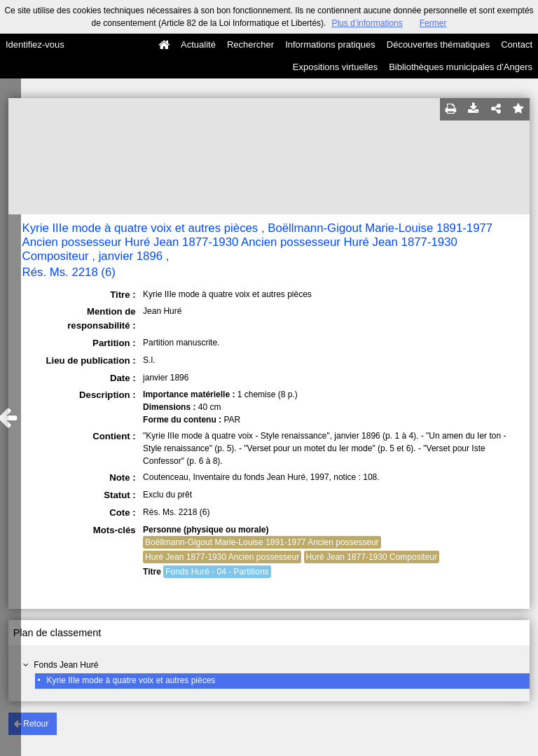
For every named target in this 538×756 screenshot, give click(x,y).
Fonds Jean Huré (66, 665)
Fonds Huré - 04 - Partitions (217, 572)
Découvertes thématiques (438, 44)
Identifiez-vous (35, 44)
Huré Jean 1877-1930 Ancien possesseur (222, 557)
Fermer (433, 23)
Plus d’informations (367, 23)
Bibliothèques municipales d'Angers (461, 67)
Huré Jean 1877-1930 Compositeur (372, 557)
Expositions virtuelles (335, 67)
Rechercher (250, 44)
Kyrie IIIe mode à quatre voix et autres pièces (131, 680)
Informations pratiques (330, 44)
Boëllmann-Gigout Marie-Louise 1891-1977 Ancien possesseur (262, 542)
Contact (517, 44)
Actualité (198, 44)
